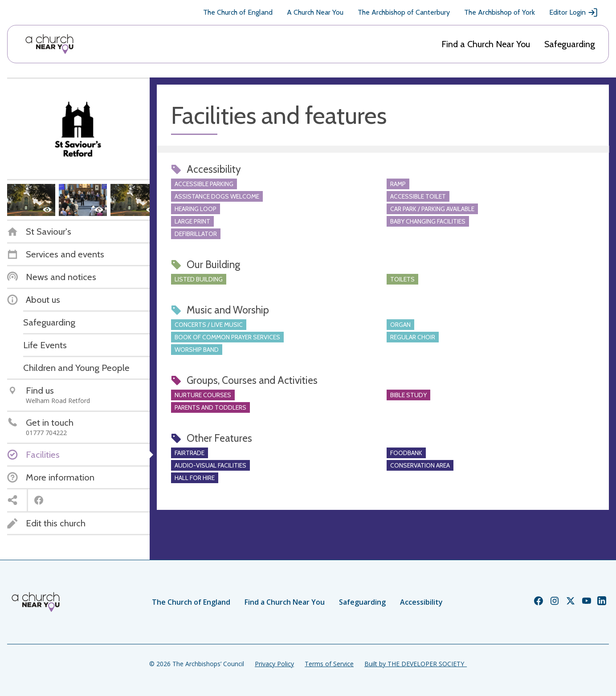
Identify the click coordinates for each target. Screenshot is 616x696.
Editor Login (574, 12)
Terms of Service (329, 664)
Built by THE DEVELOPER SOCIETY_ (416, 664)
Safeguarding (570, 44)
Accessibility (421, 602)
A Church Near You (315, 12)
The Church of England (238, 12)
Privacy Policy (274, 664)
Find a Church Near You (486, 44)
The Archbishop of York (500, 12)
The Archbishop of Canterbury (404, 12)
